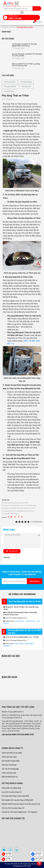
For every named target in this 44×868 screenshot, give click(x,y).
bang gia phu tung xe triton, (26, 511)
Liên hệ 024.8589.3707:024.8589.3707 (18, 735)
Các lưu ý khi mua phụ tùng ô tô (13, 808)
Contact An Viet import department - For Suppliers (19, 812)
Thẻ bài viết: (6, 500)
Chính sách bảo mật (9, 773)
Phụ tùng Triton (26, 86)
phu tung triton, (7, 503)
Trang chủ (5, 27)
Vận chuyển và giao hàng (11, 761)
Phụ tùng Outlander (10, 86)
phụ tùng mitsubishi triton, (20, 503)
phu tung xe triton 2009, (9, 505)
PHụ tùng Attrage (26, 82)
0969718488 (19, 644)
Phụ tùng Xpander (10, 82)
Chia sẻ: (4, 517)
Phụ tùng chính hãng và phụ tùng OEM (15, 796)
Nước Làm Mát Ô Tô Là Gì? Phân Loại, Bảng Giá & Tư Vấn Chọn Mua (26, 65)
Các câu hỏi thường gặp (10, 769)
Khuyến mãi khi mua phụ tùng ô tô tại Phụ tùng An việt (21, 804)
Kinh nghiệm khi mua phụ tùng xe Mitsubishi (17, 800)
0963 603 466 (30, 621)
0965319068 (29, 644)
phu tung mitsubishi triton (10, 514)
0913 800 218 (19, 621)
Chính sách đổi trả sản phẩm (12, 753)
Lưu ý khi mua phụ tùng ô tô (12, 792)
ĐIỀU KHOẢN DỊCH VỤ (10, 777)
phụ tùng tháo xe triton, (28, 508)
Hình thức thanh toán (9, 765)
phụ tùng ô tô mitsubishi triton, (27, 505)
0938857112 (7, 646)
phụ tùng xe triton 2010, (9, 511)
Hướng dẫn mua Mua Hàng (11, 788)
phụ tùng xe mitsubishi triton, (11, 508)
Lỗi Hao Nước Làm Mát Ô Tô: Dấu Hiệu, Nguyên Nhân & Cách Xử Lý (25, 45)
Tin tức (13, 27)
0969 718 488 (29, 341)
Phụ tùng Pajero (9, 91)
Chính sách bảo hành (9, 757)
